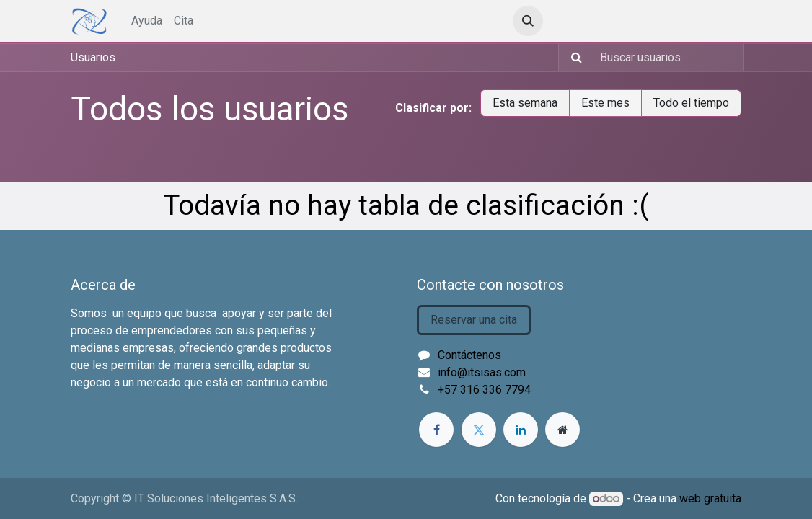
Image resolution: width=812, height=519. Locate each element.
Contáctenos (469, 355)
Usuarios (93, 57)
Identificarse (599, 21)
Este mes (605, 103)
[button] (528, 21)
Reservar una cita (474, 320)
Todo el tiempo (691, 103)
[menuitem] (147, 21)
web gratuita (710, 498)
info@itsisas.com (482, 372)
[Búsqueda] (572, 58)
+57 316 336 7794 (484, 390)
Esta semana (525, 103)
